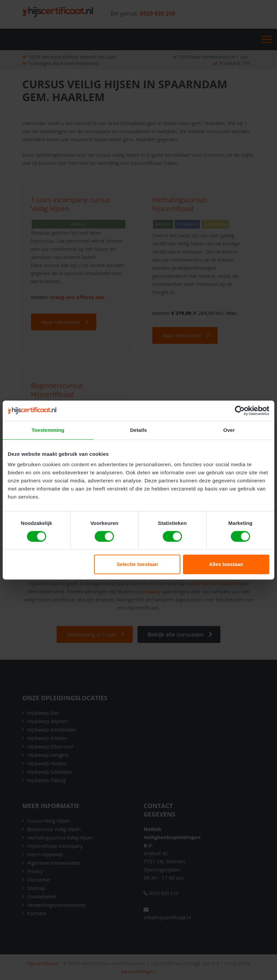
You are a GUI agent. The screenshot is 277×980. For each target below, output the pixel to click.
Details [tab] (138, 430)
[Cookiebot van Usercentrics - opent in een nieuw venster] (240, 411)
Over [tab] (229, 430)
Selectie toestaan (137, 564)
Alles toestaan (226, 564)
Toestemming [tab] (48, 430)
